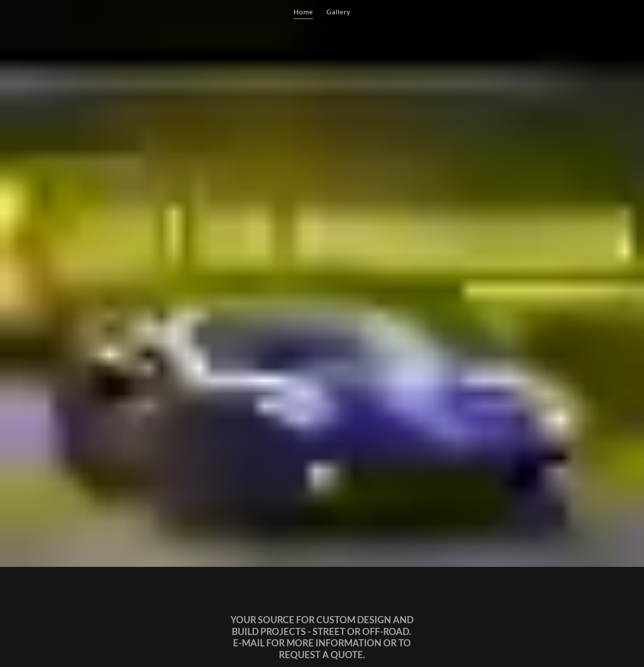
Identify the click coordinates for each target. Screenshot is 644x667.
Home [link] (303, 12)
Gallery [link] (338, 12)
